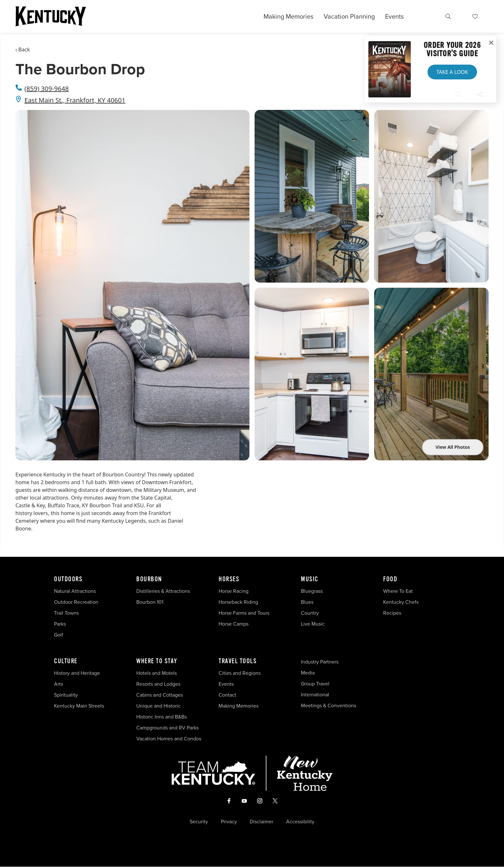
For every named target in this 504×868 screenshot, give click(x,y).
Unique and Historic (158, 706)
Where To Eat (398, 591)
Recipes (393, 613)
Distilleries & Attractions (163, 591)
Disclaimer (261, 823)
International (315, 695)
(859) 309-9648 (47, 89)
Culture (66, 661)
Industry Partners (320, 662)
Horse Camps (234, 624)
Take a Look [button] (452, 72)
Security (199, 823)
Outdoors (68, 579)
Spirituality (67, 695)
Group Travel (315, 684)
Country (310, 613)
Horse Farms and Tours (244, 613)
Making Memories (288, 16)
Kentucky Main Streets (79, 706)
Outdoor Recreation (76, 602)
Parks (60, 624)
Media (308, 673)
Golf (59, 635)
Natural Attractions (75, 591)
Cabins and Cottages (160, 695)
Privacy (229, 823)
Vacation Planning (349, 16)
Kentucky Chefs (401, 602)
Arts (59, 684)
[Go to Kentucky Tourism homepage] (51, 16)
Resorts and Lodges (158, 684)
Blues (307, 602)
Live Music (313, 624)
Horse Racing (234, 591)
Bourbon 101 (150, 602)
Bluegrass (312, 591)
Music (310, 579)
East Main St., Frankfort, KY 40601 (75, 100)
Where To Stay (157, 661)
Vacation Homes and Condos (169, 739)
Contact (227, 695)
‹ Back (23, 50)
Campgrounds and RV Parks (167, 728)
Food (390, 579)
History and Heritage (78, 673)
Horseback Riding (238, 602)
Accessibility (300, 823)
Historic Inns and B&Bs (162, 717)
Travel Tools (238, 661)
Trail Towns (66, 613)
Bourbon (149, 579)
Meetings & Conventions (328, 705)
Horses (229, 579)
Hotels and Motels (157, 673)
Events (394, 16)
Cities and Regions (240, 673)
